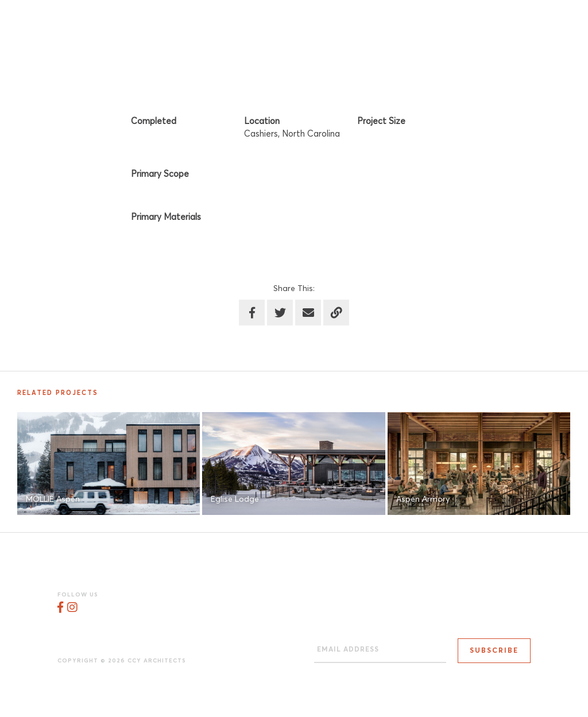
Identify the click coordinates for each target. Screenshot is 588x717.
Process (464, 23)
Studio (353, 23)
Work (407, 23)
